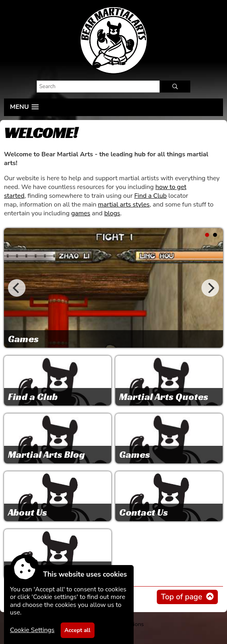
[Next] (210, 288)
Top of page (181, 597)
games (81, 213)
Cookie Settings (32, 630)
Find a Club (150, 196)
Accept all (78, 630)
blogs (112, 213)
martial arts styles (124, 205)
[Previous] (17, 288)
